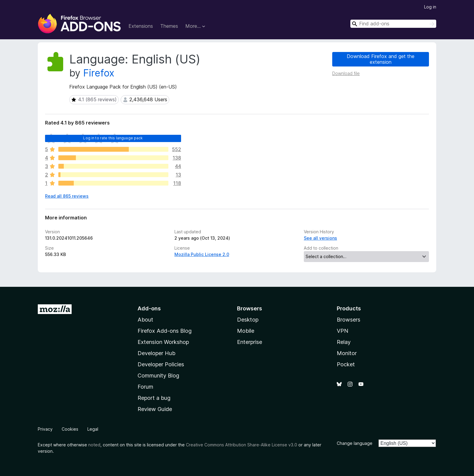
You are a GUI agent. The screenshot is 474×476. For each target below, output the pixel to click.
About (145, 320)
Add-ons (149, 308)
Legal (93, 429)
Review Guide (155, 409)
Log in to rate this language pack (113, 138)
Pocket (346, 364)
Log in (430, 7)
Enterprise (250, 342)
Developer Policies (161, 364)
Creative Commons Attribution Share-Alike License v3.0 (242, 445)
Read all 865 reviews (67, 196)
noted (94, 445)
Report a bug (154, 398)
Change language (355, 443)
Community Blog (158, 376)
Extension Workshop (163, 342)
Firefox (99, 73)
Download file (346, 73)
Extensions (141, 26)
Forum (145, 387)
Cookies (70, 429)
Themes (169, 26)
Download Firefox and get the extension (381, 59)
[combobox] (393, 24)
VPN (343, 331)
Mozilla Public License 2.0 (202, 254)
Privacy (45, 429)
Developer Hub (156, 353)
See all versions (320, 238)
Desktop (248, 320)
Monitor (347, 353)
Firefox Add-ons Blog (165, 331)
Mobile (246, 331)
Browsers (349, 320)
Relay (344, 342)
